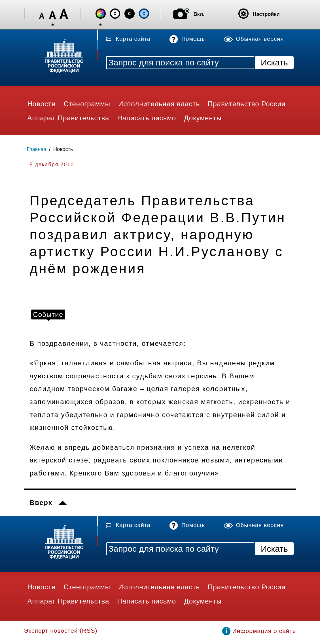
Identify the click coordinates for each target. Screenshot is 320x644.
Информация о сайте (264, 631)
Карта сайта (133, 39)
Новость (63, 149)
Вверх (41, 503)
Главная (37, 149)
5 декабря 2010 (52, 165)
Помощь (193, 39)
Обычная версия (260, 39)
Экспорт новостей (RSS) (61, 631)
